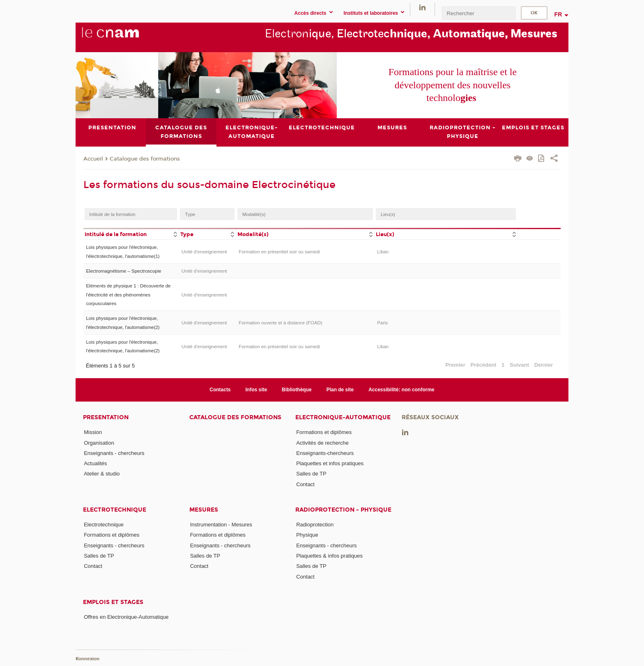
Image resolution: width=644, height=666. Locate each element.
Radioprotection (315, 525)
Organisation (99, 443)
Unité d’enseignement (204, 252)
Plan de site (340, 390)
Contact (305, 484)
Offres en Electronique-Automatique (126, 617)
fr (558, 14)
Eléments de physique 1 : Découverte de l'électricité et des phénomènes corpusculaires (128, 295)
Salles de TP (311, 474)
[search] (478, 13)
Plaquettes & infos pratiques (329, 556)
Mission (93, 432)
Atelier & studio (102, 474)
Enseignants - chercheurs (114, 453)
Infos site (256, 390)
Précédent (484, 365)
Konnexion (87, 659)
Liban (383, 252)
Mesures (204, 510)
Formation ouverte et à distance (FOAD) (280, 323)
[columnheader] (131, 234)
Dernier (544, 365)
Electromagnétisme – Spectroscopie (123, 271)
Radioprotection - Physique (343, 510)
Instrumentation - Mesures (221, 525)
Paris (382, 323)
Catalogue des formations (145, 159)
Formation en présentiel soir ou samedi (279, 252)
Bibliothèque (297, 390)
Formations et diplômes (324, 432)
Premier (455, 365)
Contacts (220, 390)
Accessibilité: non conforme (401, 390)
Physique (307, 535)
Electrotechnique (115, 510)
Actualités (95, 463)
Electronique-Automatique (343, 417)
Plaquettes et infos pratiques (330, 463)
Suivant (519, 365)
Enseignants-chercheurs (325, 453)
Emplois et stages (113, 602)
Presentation (106, 417)
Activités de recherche (322, 443)
